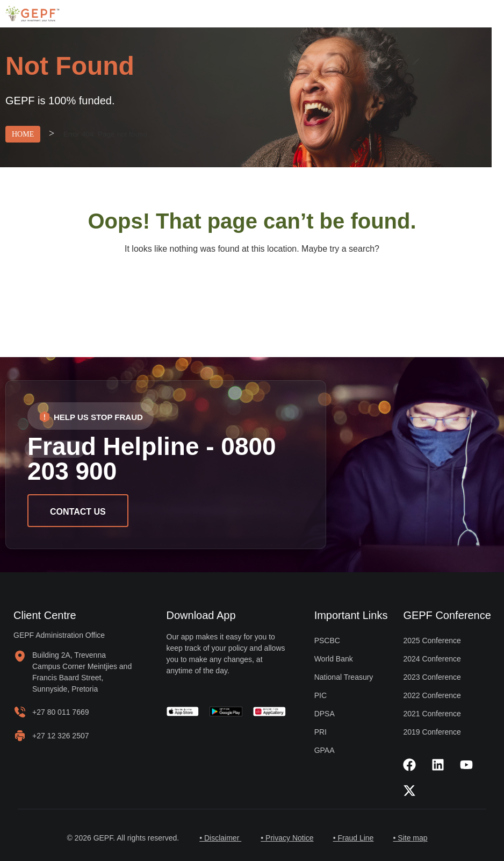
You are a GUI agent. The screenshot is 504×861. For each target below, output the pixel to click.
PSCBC (327, 641)
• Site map (413, 838)
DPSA (325, 714)
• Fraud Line (355, 838)
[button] (91, 416)
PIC (321, 695)
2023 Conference (432, 677)
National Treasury (344, 677)
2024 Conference (432, 659)
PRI (321, 732)
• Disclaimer (217, 838)
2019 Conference (432, 732)
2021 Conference (432, 714)
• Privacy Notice (286, 838)
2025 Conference (432, 641)
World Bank (334, 659)
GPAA (325, 750)
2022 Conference (432, 695)
